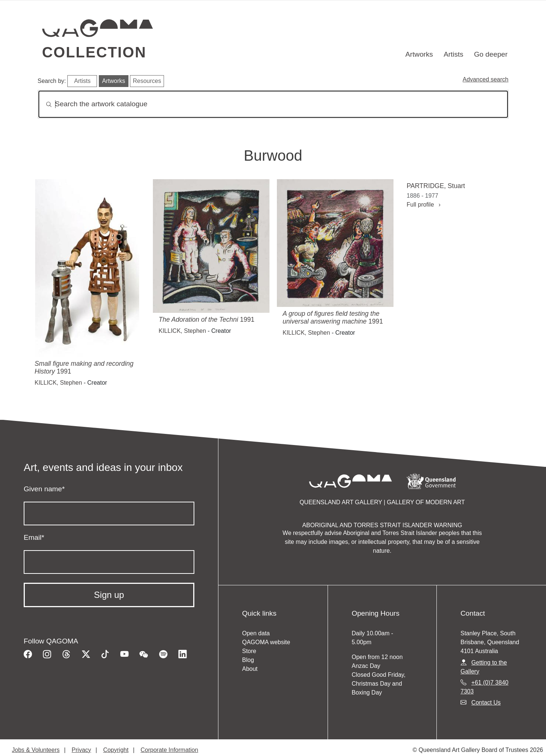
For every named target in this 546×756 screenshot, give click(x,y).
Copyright (116, 750)
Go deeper (491, 54)
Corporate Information (170, 750)
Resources (147, 81)
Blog (248, 660)
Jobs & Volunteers (36, 750)
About (250, 669)
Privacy (81, 750)
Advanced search (486, 79)
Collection (94, 52)
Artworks (419, 54)
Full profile (424, 205)
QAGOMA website (266, 642)
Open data (256, 633)
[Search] (273, 104)
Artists (453, 54)
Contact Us (486, 703)
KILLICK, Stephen (58, 383)
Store (249, 651)
